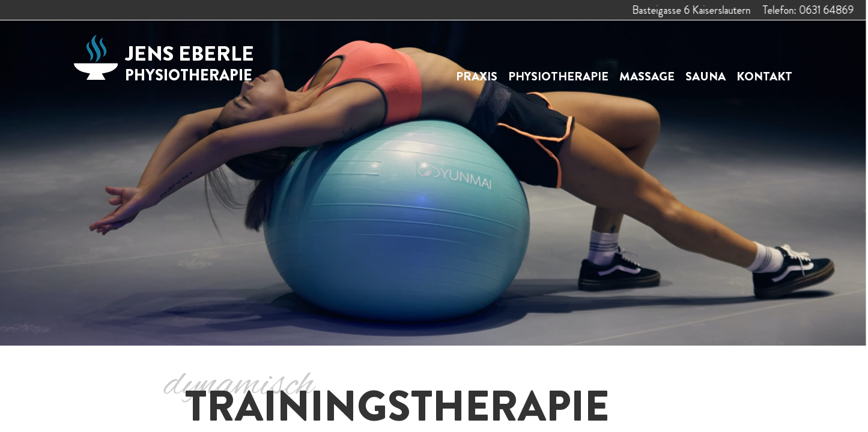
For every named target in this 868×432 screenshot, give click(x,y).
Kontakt (764, 76)
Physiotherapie (558, 76)
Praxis (477, 76)
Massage (647, 76)
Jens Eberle (190, 62)
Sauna (706, 76)
